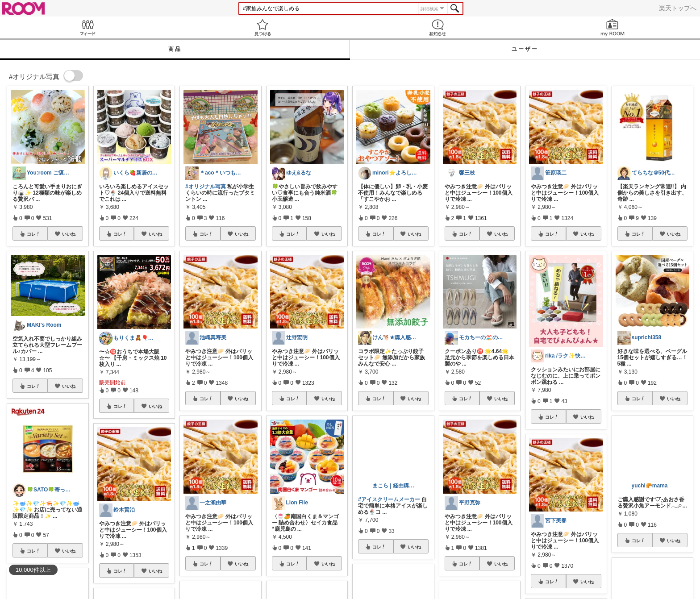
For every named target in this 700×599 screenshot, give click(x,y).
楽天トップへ (678, 8)
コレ (33, 234)
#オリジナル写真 (206, 187)
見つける (262, 27)
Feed (87, 27)
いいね (69, 234)
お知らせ (437, 27)
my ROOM (612, 27)
